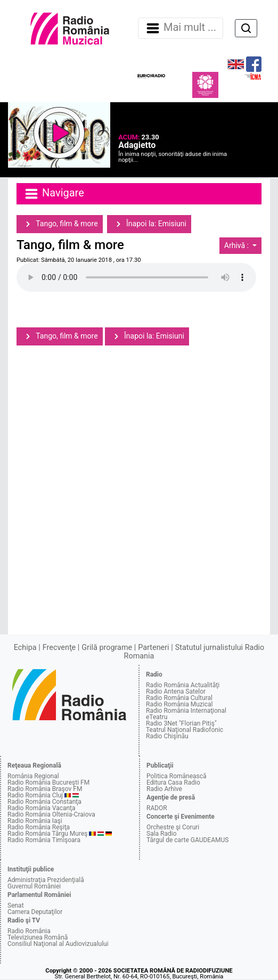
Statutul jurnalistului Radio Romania (194, 652)
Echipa (25, 648)
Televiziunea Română (38, 937)
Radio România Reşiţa (39, 827)
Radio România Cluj (35, 795)
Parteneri (153, 648)
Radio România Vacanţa (42, 808)
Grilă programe (107, 648)
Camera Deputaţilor (35, 912)
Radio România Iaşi (35, 821)
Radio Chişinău (167, 736)
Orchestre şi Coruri (173, 827)
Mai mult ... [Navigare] (181, 28)
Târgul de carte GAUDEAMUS (187, 840)
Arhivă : (238, 245)
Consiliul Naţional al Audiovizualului (58, 944)
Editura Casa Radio (173, 783)
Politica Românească (177, 776)
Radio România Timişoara (44, 840)
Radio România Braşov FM (45, 789)
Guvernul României (34, 886)
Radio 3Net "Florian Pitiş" (181, 723)
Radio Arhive (164, 789)
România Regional (33, 776)
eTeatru (157, 717)
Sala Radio (162, 834)
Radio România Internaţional (186, 711)
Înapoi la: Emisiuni (149, 224)
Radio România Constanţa (44, 802)
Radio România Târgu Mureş (47, 834)
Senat (16, 905)
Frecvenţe (59, 648)
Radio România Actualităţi (183, 685)
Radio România (29, 931)
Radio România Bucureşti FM (48, 783)
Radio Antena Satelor (176, 691)
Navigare (54, 194)
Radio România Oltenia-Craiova (51, 814)
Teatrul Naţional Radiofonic (185, 730)
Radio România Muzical (179, 704)
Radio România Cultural (179, 698)
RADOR (157, 808)
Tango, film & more (60, 224)
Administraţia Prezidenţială (46, 880)
